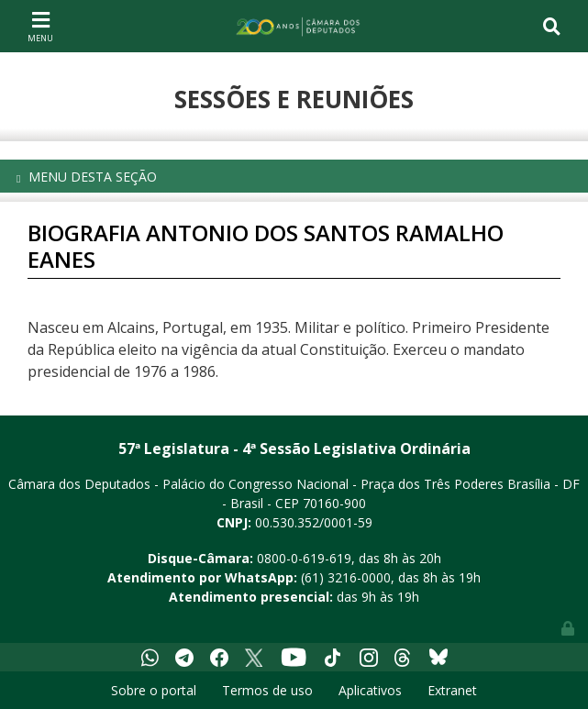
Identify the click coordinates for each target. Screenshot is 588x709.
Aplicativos (370, 690)
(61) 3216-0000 (346, 577)
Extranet (452, 690)
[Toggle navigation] (40, 26)
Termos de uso (267, 690)
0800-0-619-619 (304, 558)
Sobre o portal (154, 690)
